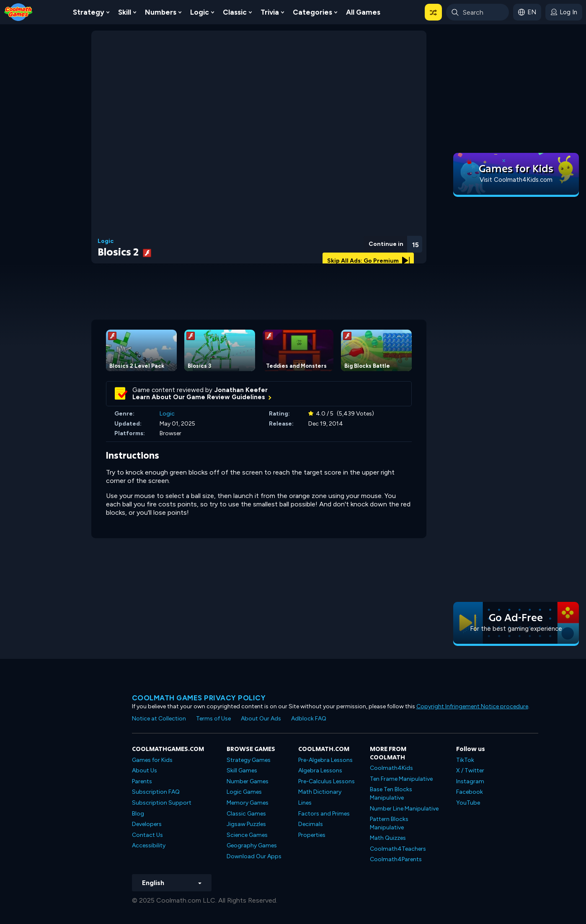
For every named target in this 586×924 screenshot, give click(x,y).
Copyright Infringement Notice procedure (472, 706)
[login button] (564, 12)
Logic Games (244, 792)
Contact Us (147, 835)
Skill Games (242, 770)
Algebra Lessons (320, 770)
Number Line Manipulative (404, 809)
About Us (145, 770)
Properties (312, 835)
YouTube (468, 803)
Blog (138, 814)
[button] (433, 12)
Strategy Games (249, 760)
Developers (147, 824)
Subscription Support (162, 803)
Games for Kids (152, 760)
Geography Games (252, 845)
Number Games (248, 781)
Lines (305, 803)
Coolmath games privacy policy (199, 698)
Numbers (161, 12)
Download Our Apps (254, 856)
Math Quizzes (388, 838)
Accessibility (149, 845)
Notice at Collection (159, 719)
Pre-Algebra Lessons (325, 760)
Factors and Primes (324, 814)
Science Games (247, 835)
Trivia (270, 12)
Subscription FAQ (156, 792)
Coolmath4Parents (396, 859)
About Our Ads (261, 719)
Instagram (470, 781)
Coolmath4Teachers (398, 849)
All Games (363, 12)
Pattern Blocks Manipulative (389, 823)
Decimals (311, 824)
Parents (142, 781)
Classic (235, 12)
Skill (125, 12)
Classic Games (246, 814)
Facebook (470, 792)
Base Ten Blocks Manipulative (391, 794)
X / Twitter (470, 770)
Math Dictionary (320, 792)
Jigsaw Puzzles (246, 824)
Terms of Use (213, 719)
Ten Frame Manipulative (401, 779)
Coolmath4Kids (391, 768)
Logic (200, 12)
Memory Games (248, 803)
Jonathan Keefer (241, 390)
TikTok (465, 760)
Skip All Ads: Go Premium (368, 261)
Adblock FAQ (309, 719)
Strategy (89, 12)
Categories (312, 12)
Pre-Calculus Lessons (327, 781)
